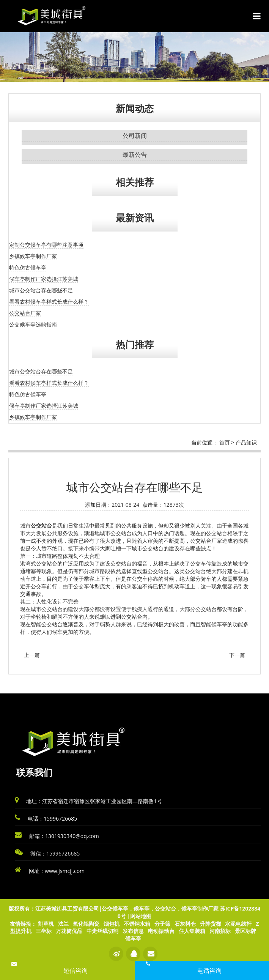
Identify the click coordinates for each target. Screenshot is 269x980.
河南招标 (220, 931)
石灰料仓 (185, 924)
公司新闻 (135, 135)
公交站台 (41, 526)
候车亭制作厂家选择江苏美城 (44, 279)
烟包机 (112, 924)
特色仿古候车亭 (28, 267)
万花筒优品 (69, 931)
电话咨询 (209, 971)
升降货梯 (211, 924)
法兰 (63, 924)
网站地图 (141, 916)
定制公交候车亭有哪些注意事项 (46, 245)
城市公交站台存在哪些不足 (41, 290)
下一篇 (237, 655)
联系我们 (34, 772)
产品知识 (246, 442)
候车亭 (133, 938)
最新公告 (135, 154)
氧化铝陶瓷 (86, 924)
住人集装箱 (192, 931)
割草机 (46, 924)
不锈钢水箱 (137, 924)
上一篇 (32, 655)
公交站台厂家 (25, 313)
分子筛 (162, 924)
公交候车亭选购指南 (33, 324)
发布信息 (133, 931)
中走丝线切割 (102, 931)
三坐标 (44, 931)
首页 (225, 442)
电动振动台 (161, 931)
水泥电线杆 (238, 924)
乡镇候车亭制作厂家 (33, 256)
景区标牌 (245, 931)
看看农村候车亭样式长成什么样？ (49, 302)
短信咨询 (76, 971)
